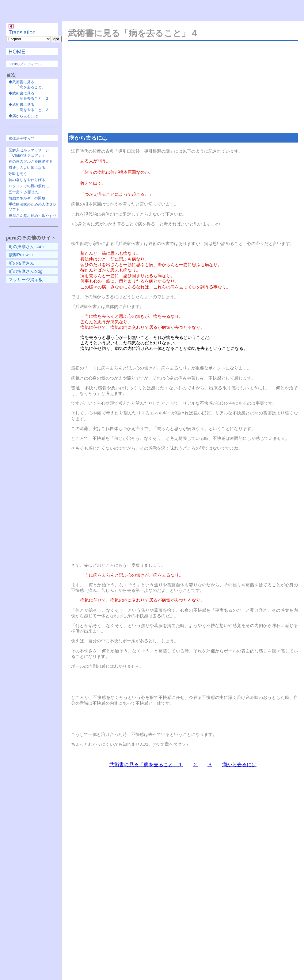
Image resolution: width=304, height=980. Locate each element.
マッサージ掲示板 (26, 280)
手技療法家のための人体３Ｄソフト (32, 207)
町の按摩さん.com (26, 247)
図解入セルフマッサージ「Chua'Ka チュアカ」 (29, 153)
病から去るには (239, 765)
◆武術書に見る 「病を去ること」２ (29, 96)
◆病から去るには (23, 116)
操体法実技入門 (21, 139)
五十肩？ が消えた (24, 192)
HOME (17, 52)
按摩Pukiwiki (21, 255)
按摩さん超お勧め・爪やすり (32, 216)
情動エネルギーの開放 (27, 198)
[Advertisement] (154, 11)
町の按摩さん (21, 263)
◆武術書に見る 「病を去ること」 (27, 85)
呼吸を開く (18, 174)
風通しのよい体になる (27, 168)
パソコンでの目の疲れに (29, 186)
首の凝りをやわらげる (27, 180)
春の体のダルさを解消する (31, 161)
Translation (22, 32)
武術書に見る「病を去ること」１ (146, 765)
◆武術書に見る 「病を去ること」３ (29, 107)
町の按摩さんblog (25, 271)
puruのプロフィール (25, 64)
